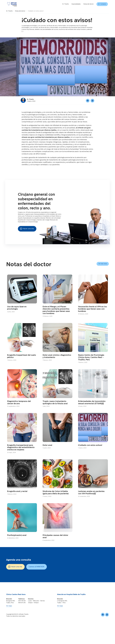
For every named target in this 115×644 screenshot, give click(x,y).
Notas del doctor (89, 4)
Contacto (102, 4)
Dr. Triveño (66, 4)
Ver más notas (103, 264)
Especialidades (76, 4)
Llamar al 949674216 (37, 585)
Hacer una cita (27, 229)
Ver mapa (9, 624)
